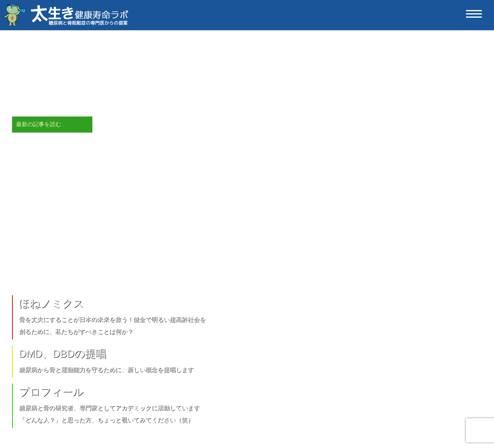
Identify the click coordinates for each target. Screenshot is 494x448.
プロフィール (51, 392)
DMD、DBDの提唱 (62, 354)
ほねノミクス (51, 303)
